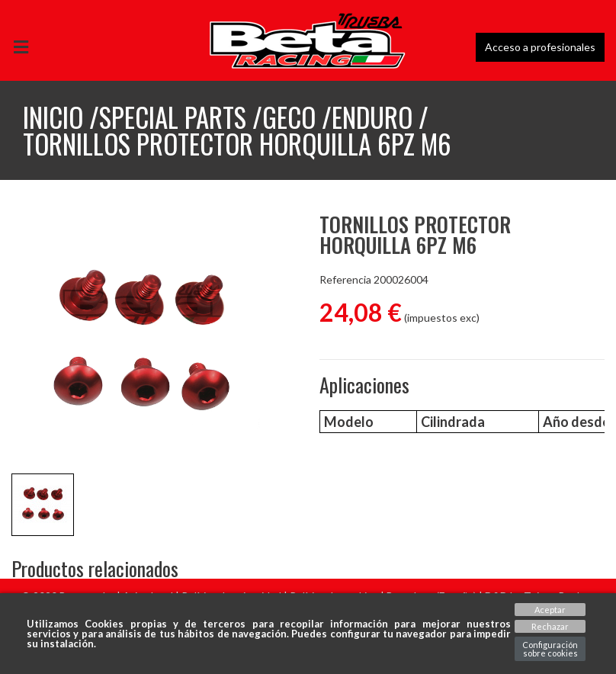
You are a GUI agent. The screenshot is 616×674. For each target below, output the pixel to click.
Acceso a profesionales (540, 47)
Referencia (345, 280)
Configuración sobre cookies (550, 649)
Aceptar (550, 610)
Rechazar (550, 626)
